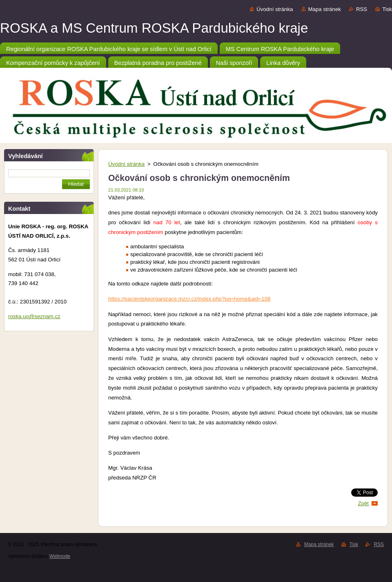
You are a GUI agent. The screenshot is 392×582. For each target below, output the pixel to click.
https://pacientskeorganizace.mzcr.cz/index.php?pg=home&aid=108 (189, 299)
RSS (362, 9)
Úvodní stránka (275, 9)
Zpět (363, 503)
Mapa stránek (325, 9)
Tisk (387, 9)
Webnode (60, 556)
